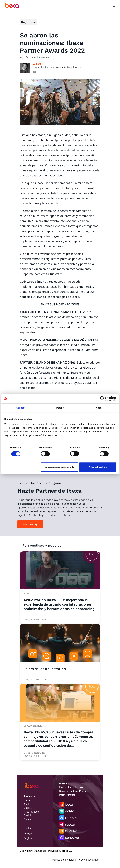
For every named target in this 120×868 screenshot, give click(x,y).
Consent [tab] (21, 408)
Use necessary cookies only (59, 467)
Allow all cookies (98, 467)
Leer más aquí (30, 524)
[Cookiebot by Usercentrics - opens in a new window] (103, 399)
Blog (24, 22)
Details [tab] (60, 408)
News (33, 22)
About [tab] (99, 408)
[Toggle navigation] (114, 6)
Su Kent (37, 64)
